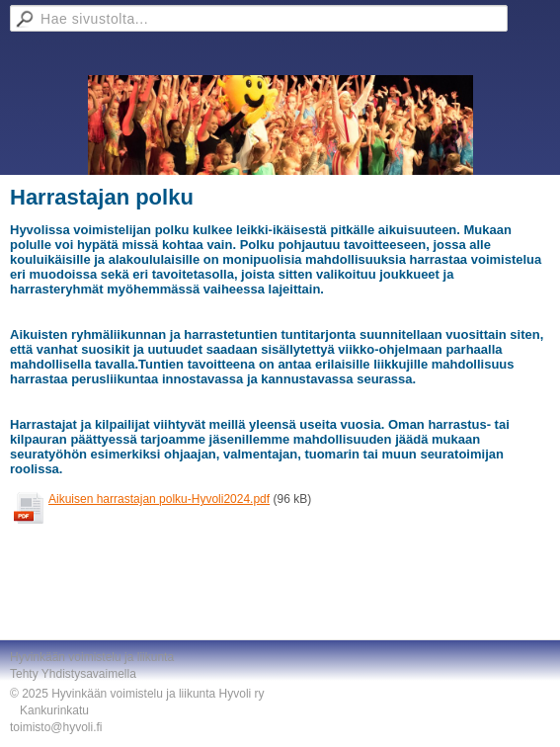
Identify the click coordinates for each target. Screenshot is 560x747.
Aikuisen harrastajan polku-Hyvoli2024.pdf (159, 499)
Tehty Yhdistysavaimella (73, 674)
